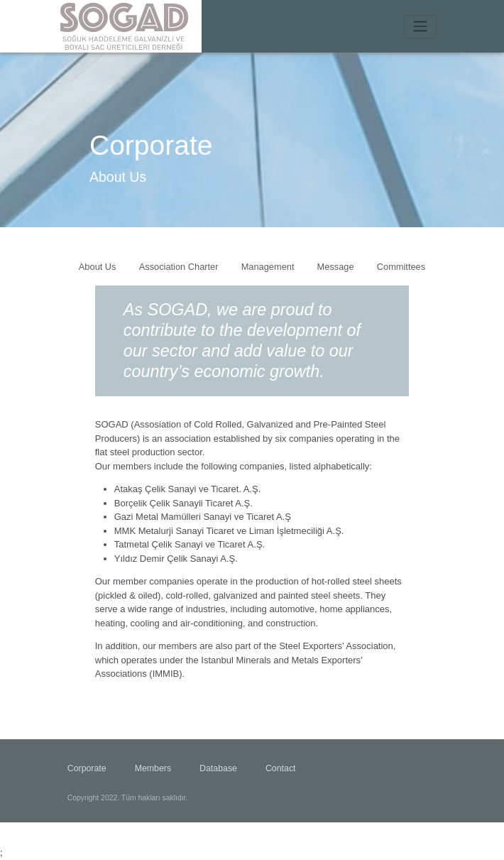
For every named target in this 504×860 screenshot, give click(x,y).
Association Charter (179, 267)
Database (218, 769)
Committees (401, 267)
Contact (281, 769)
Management (268, 267)
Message (335, 267)
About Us (97, 267)
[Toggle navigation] (420, 27)
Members (153, 769)
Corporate (87, 769)
